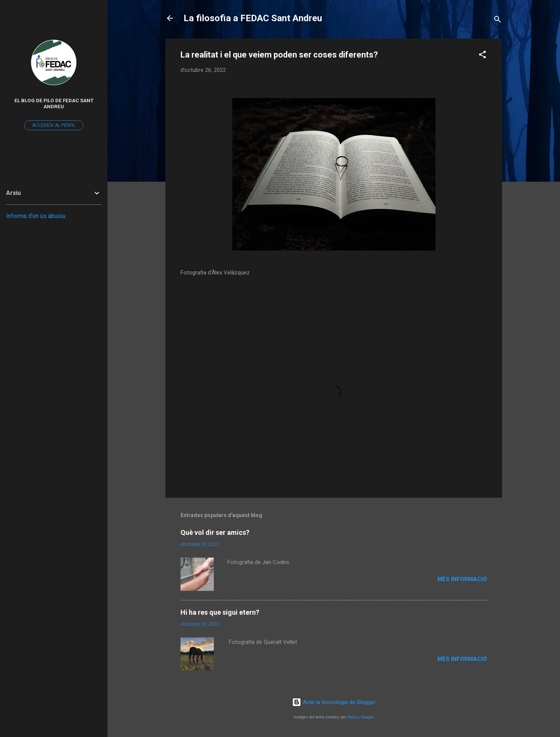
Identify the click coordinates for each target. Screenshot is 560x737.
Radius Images (361, 717)
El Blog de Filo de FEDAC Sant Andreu (54, 103)
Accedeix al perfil (54, 125)
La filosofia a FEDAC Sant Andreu (253, 18)
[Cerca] (498, 21)
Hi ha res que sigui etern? (220, 612)
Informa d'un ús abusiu (36, 216)
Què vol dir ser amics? (215, 532)
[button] (482, 56)
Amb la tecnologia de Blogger (334, 702)
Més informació (462, 579)
